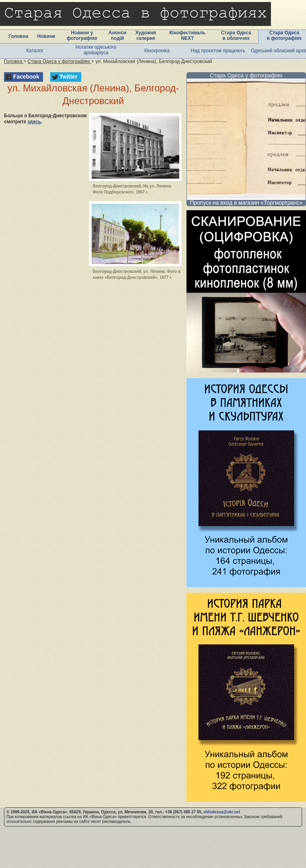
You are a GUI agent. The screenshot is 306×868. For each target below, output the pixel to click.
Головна (19, 36)
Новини (46, 36)
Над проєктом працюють (218, 51)
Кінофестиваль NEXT (187, 36)
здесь (34, 122)
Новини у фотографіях (82, 36)
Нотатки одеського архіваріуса (96, 50)
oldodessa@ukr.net (222, 812)
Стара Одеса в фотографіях (284, 36)
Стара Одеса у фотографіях (246, 75)
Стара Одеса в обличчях (236, 36)
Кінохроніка (157, 51)
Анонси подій (118, 36)
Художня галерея (146, 36)
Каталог (35, 51)
